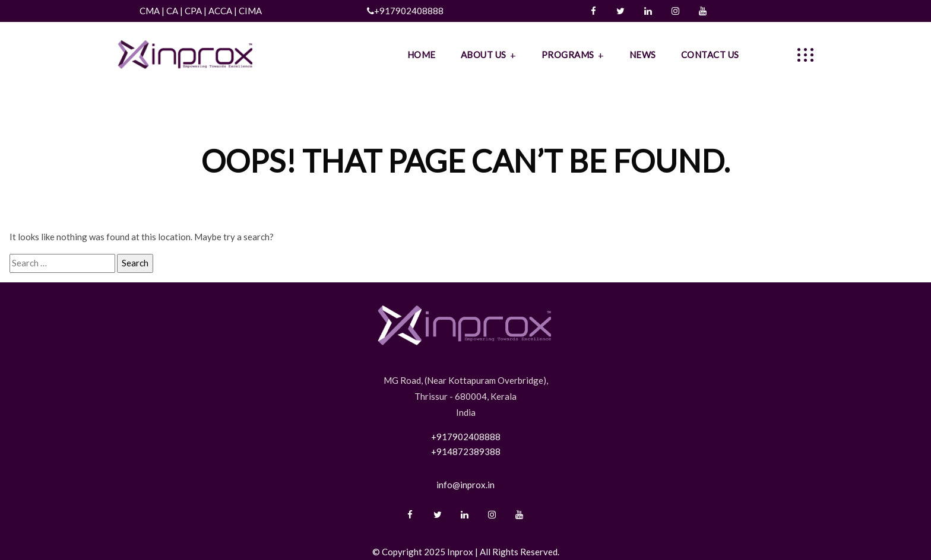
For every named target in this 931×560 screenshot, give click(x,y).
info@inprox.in (465, 485)
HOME (422, 55)
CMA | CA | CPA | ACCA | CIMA (204, 11)
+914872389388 (466, 451)
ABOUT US (484, 55)
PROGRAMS (568, 55)
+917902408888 (409, 11)
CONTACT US (710, 55)
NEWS (643, 55)
